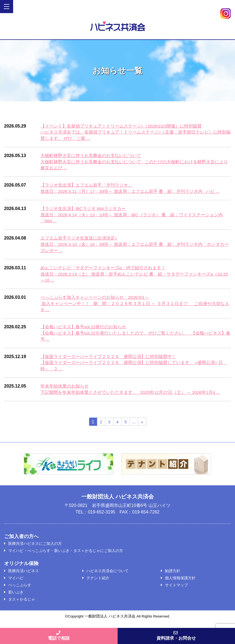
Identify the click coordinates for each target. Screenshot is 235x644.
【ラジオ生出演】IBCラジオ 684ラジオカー (83, 209)
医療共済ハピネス (24, 574)
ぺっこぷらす (20, 588)
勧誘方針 (173, 574)
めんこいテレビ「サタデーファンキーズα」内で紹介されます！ (103, 269)
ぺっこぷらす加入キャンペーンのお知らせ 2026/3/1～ (95, 299)
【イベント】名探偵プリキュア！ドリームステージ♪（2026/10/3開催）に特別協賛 (121, 126)
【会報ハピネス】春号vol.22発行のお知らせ (84, 329)
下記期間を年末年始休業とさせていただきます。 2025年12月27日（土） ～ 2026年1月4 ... (131, 395)
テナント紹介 (98, 581)
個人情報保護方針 (180, 581)
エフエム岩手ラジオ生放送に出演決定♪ (79, 239)
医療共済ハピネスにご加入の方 (35, 546)
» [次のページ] (142, 425)
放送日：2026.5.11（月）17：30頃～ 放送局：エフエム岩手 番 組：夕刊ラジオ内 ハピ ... (131, 192)
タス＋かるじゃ (22, 602)
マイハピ (16, 581)
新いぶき (16, 595)
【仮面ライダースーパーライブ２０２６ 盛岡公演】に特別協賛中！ (108, 359)
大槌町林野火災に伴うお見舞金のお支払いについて (91, 156)
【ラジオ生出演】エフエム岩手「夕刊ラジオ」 (86, 186)
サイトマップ (176, 588)
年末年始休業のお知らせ (65, 389)
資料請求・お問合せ (176, 635)
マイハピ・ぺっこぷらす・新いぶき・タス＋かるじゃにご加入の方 (66, 554)
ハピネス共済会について (108, 574)
